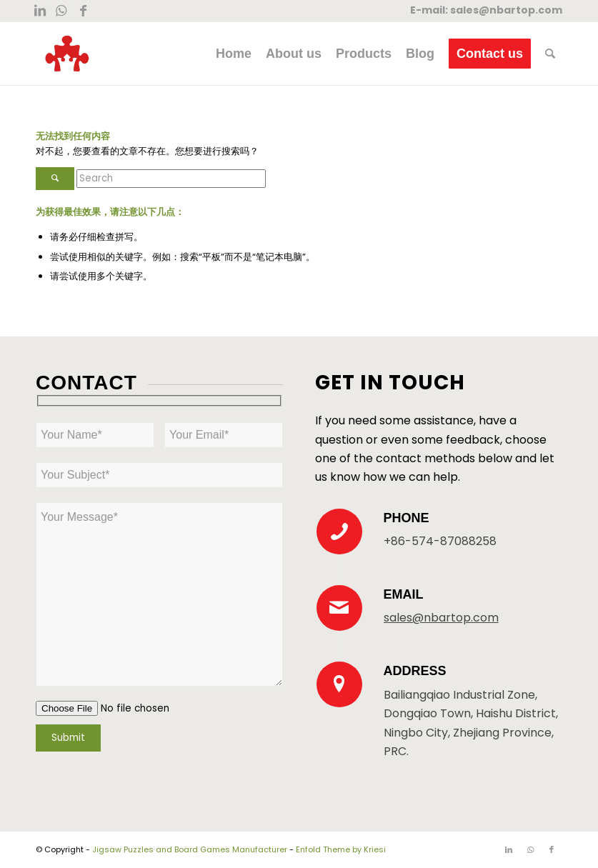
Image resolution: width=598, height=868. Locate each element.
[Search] (550, 54)
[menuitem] (234, 54)
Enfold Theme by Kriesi (341, 849)
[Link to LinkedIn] (40, 11)
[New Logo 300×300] (67, 54)
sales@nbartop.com (506, 10)
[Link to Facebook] (83, 11)
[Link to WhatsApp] (61, 11)
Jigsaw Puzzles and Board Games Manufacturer (190, 849)
